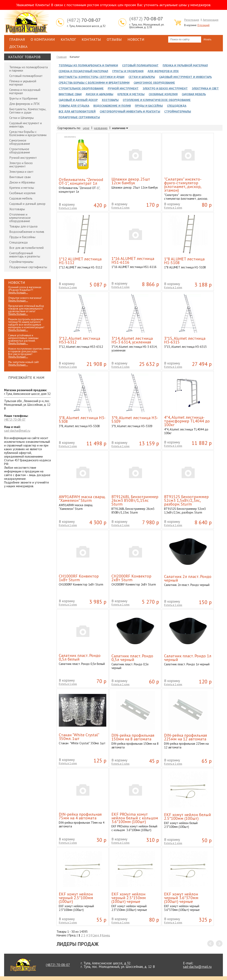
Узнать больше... (18, 293)
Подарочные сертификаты (28, 267)
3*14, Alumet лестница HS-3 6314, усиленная (132, 340)
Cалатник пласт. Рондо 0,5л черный (132, 658)
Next (219, 944)
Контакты (91, 39)
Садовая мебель (21, 198)
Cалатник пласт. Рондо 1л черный (188, 658)
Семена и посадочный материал (25, 91)
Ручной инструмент (23, 158)
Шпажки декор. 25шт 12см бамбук (131, 181)
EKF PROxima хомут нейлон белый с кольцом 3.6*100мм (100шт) (135, 818)
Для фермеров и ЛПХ (24, 104)
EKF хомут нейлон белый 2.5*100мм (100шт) (188, 816)
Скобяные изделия (22, 193)
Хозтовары (17, 209)
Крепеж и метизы (22, 188)
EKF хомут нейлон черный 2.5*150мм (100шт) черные (129, 898)
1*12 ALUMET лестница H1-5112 (80, 261)
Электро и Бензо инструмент (21, 165)
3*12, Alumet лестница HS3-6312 (79, 340)
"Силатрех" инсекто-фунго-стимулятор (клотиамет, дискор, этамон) (183, 185)
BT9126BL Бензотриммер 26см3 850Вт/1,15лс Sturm (135, 500)
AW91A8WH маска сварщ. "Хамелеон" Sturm (82, 499)
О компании (43, 39)
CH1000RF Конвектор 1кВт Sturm (79, 578)
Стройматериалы (21, 262)
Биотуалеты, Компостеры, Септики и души (28, 111)
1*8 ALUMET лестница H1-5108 (184, 261)
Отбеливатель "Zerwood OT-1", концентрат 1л (81, 181)
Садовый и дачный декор (27, 204)
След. (96, 935)
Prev (211, 944)
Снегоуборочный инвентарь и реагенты (25, 255)
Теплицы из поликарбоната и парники (28, 69)
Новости (136, 39)
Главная (17, 39)
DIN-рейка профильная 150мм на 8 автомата (133, 737)
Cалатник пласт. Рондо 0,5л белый (80, 657)
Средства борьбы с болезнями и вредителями (28, 133)
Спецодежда (18, 242)
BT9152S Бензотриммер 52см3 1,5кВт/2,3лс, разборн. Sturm (186, 500)
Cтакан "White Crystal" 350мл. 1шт (79, 737)
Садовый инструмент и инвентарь (25, 125)
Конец (106, 935)
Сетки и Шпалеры (21, 118)
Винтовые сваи (20, 177)
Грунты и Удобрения (23, 98)
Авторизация (211, 20)
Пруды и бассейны (22, 237)
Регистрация (192, 20)
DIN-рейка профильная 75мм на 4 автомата (80, 816)
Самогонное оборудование (20, 142)
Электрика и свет (21, 172)
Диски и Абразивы (22, 182)
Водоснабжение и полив (27, 232)
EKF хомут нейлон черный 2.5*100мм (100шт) (76, 898)
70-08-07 (84, 20)
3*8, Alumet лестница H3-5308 (82, 420)
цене (86, 128)
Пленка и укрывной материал (23, 83)
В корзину (67, 204)
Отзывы (114, 39)
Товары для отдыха (23, 226)
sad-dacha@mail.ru (17, 431)
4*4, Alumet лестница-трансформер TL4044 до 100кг (187, 421)
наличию (119, 128)
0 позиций (203, 25)
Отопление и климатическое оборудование (20, 218)
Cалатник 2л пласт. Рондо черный (188, 578)
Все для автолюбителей (26, 248)
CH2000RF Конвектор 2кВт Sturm (131, 578)
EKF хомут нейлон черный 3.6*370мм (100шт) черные (181, 898)
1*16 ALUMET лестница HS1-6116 (133, 260)
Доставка (18, 47)
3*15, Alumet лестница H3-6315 (185, 340)
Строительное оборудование (20, 151)
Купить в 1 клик (68, 208)
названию (101, 128)
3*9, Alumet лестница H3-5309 (135, 420)
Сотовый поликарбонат (26, 76)
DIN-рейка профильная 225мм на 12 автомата (185, 737)
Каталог (68, 39)
